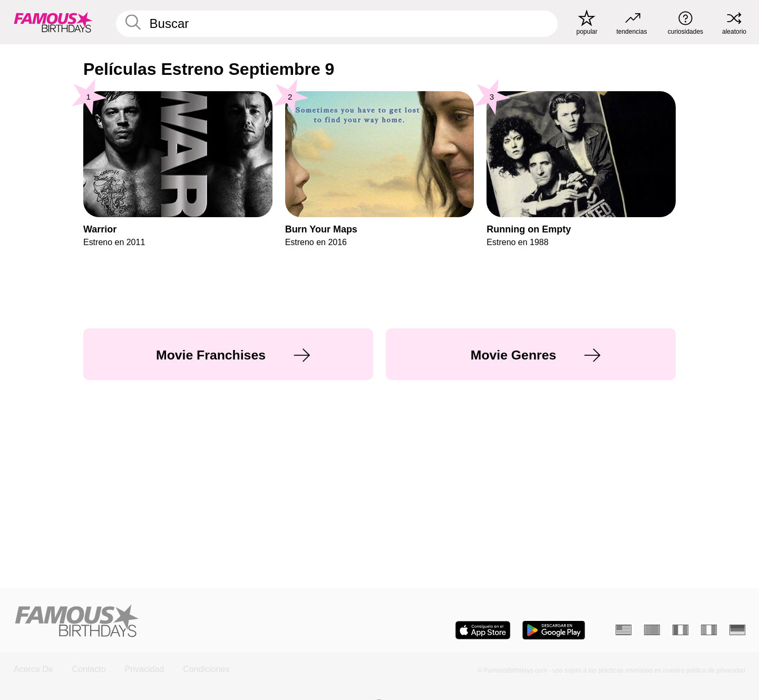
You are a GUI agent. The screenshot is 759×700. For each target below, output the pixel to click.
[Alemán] (737, 630)
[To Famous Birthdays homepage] (53, 22)
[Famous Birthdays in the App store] (483, 630)
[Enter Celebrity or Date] (337, 24)
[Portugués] (652, 630)
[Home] (193, 622)
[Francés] (680, 630)
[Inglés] (624, 630)
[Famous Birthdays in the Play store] (554, 630)
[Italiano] (709, 630)
